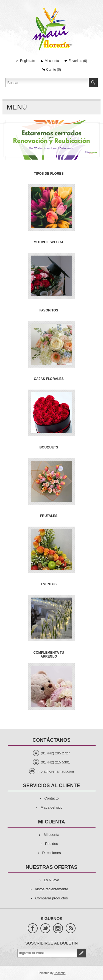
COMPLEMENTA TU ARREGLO (49, 655)
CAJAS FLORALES (49, 379)
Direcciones (52, 853)
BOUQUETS (49, 447)
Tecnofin (60, 973)
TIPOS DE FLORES (49, 174)
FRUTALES (49, 516)
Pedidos (51, 844)
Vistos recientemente (51, 889)
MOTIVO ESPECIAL (49, 242)
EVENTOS (49, 584)
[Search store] (47, 83)
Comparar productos (51, 898)
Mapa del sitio (51, 807)
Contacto (51, 798)
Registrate (28, 61)
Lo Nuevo (52, 880)
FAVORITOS (49, 310)
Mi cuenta (52, 61)
